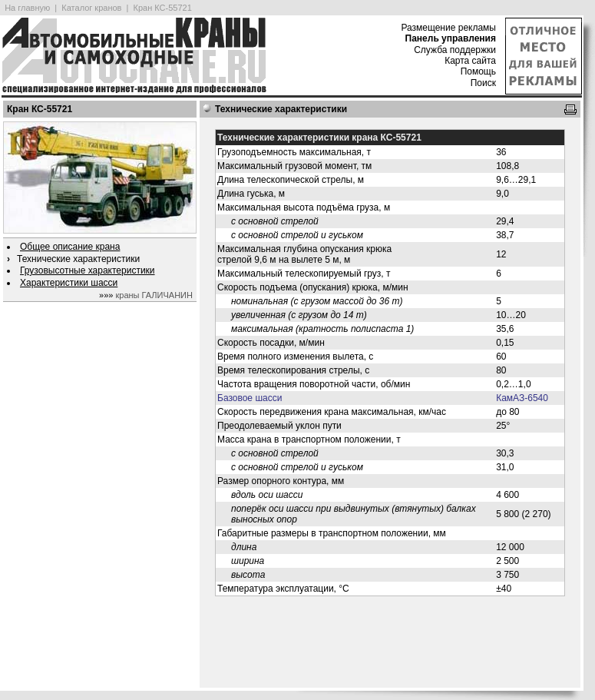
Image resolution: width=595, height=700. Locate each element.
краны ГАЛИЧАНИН (154, 295)
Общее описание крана (70, 247)
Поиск (483, 83)
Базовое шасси (250, 398)
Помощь (478, 71)
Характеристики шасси (69, 283)
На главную (27, 8)
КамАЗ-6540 (522, 398)
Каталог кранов (91, 8)
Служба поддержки (455, 50)
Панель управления (451, 38)
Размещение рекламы (448, 28)
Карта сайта (470, 61)
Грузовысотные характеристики (88, 270)
